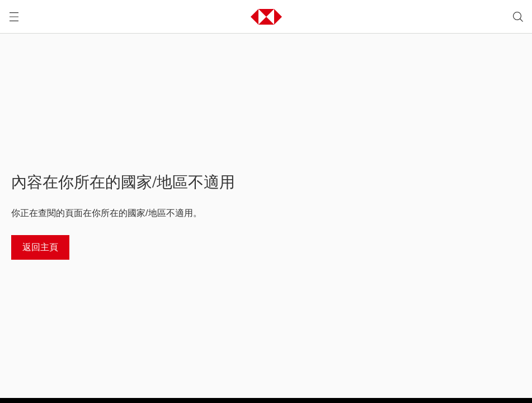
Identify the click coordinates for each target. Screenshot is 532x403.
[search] (518, 17)
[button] (266, 17)
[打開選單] (14, 17)
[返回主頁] (40, 247)
